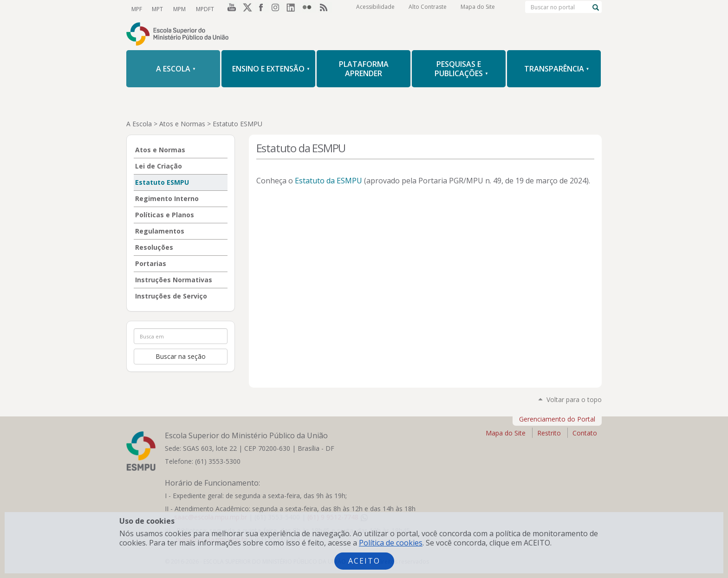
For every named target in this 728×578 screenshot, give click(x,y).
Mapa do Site (478, 9)
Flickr (309, 9)
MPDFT (202, 9)
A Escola (139, 124)
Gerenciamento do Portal (557, 419)
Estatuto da (328, 181)
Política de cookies (391, 543)
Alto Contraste (428, 9)
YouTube (230, 9)
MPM (178, 9)
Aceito (364, 561)
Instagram (278, 9)
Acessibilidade (375, 9)
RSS (325, 9)
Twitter (246, 9)
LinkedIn (293, 9)
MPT (156, 9)
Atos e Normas (182, 124)
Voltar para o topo (574, 399)
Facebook (262, 9)
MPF (136, 9)
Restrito (549, 433)
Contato (585, 433)
